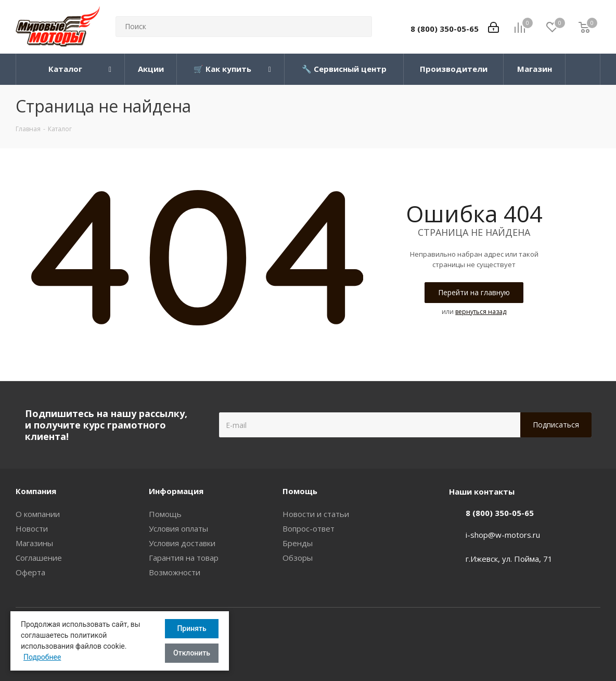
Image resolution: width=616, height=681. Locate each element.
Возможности (175, 572)
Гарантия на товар (184, 558)
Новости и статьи (316, 514)
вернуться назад (481, 312)
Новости (32, 528)
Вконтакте (593, 633)
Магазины (34, 543)
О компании (38, 514)
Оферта (30, 572)
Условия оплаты (178, 528)
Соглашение (39, 558)
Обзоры (298, 558)
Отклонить (192, 653)
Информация (176, 491)
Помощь (165, 514)
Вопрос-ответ (309, 528)
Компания (36, 491)
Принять (191, 628)
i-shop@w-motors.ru (503, 535)
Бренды (298, 543)
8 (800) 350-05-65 (445, 29)
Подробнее (42, 657)
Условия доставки (182, 543)
